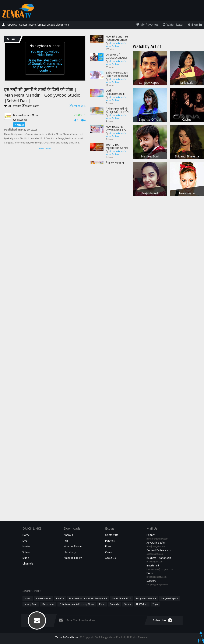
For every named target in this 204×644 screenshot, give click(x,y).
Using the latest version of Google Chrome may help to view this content (45, 65)
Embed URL (76, 106)
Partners (110, 541)
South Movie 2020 (122, 598)
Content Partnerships (159, 550)
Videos (26, 552)
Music (26, 558)
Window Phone (73, 546)
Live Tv (60, 598)
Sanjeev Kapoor (170, 598)
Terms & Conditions (67, 637)
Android (68, 535)
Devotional (48, 604)
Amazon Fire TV (73, 558)
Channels (28, 564)
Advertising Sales (156, 543)
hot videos (142, 604)
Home (26, 535)
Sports (128, 604)
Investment (153, 565)
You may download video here (45, 53)
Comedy (114, 604)
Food (102, 604)
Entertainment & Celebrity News (77, 604)
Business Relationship (159, 558)
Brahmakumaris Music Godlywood (88, 598)
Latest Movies (44, 598)
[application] (45, 58)
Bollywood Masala (146, 598)
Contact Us (112, 535)
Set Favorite (13, 106)
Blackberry (70, 552)
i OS (66, 541)
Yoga (155, 604)
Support (151, 581)
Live (25, 541)
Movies (26, 546)
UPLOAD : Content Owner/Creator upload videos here (34, 25)
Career (109, 552)
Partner (151, 535)
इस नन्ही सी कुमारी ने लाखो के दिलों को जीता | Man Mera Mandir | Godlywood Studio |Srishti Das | (42, 95)
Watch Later (30, 106)
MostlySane (31, 604)
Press (108, 546)
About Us (110, 558)
